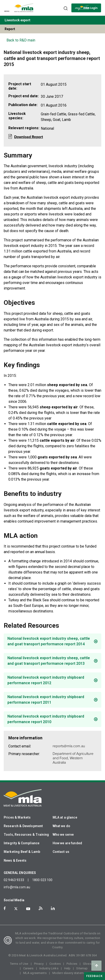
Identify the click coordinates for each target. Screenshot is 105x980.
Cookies (55, 964)
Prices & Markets (17, 817)
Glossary (89, 964)
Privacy (39, 964)
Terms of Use (19, 964)
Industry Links (49, 968)
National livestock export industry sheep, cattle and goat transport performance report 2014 (49, 641)
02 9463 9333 (14, 880)
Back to (21, 40)
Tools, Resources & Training (26, 835)
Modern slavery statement (70, 973)
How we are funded (67, 843)
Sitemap (82, 968)
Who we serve (63, 835)
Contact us (61, 852)
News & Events (15, 860)
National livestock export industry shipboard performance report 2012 (46, 680)
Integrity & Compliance (22, 843)
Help (67, 968)
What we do (62, 826)
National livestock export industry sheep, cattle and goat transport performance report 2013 (49, 661)
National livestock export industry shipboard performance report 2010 (46, 719)
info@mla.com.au (17, 887)
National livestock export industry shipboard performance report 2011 (46, 700)
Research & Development (23, 826)
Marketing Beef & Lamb (22, 852)
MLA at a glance (65, 817)
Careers (28, 968)
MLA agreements (35, 973)
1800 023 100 (42, 880)
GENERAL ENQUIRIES (20, 873)
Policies (72, 964)
